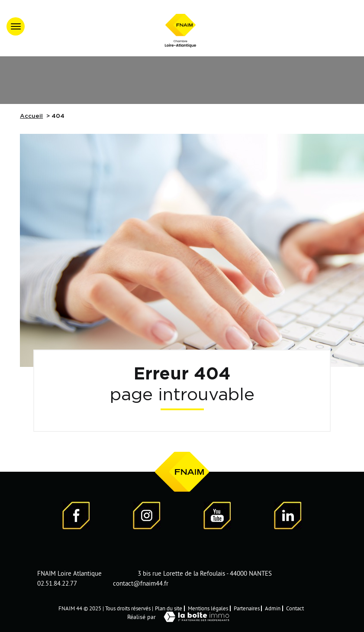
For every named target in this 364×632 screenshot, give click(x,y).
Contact (295, 608)
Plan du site (169, 608)
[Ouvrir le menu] (16, 26)
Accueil (31, 116)
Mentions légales (208, 608)
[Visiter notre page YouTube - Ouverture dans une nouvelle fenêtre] (217, 517)
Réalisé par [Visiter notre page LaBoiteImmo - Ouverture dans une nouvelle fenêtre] (182, 617)
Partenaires (247, 608)
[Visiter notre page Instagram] (147, 517)
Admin (273, 608)
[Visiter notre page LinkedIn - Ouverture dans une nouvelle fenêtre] (288, 517)
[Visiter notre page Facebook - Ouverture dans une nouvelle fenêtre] (76, 517)
